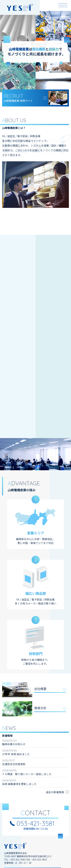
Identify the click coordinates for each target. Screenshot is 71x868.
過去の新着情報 (55, 792)
